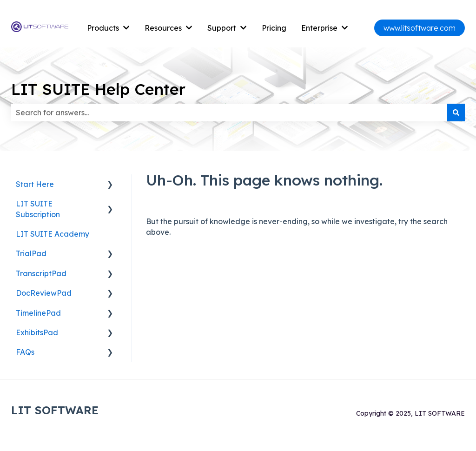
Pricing (274, 28)
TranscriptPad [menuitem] (41, 273)
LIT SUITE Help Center (98, 89)
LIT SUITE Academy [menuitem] (53, 234)
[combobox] (229, 113)
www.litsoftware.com (420, 28)
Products (103, 28)
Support (222, 28)
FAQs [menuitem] (25, 352)
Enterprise (319, 28)
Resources (163, 28)
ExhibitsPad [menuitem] (37, 332)
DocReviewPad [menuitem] (44, 293)
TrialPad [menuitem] (31, 253)
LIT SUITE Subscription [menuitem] (38, 209)
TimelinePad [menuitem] (38, 313)
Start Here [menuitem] (35, 184)
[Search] (456, 113)
